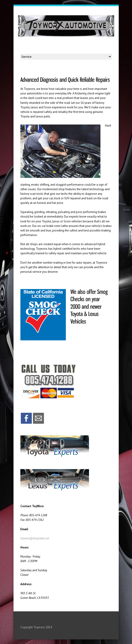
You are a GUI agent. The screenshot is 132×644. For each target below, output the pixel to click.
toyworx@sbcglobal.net (35, 538)
